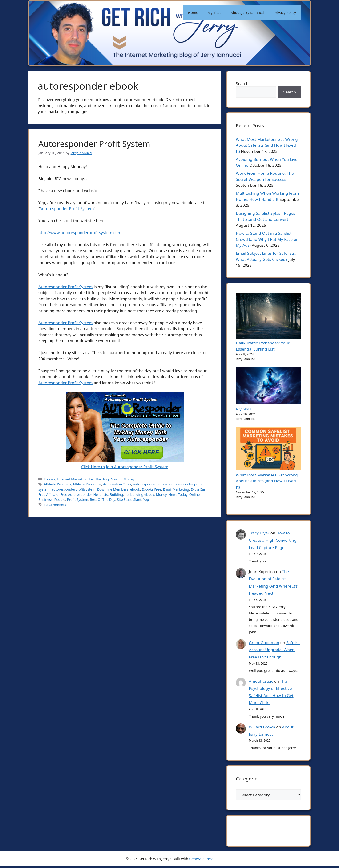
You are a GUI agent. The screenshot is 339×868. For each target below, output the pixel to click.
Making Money (122, 479)
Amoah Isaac (261, 682)
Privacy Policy (285, 12)
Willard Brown (262, 728)
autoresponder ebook (150, 484)
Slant (137, 499)
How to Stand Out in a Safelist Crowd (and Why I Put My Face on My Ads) (267, 240)
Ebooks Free (151, 489)
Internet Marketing (72, 479)
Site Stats (124, 499)
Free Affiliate (48, 495)
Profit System (77, 499)
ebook (135, 489)
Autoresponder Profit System (94, 144)
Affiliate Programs (87, 484)
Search (242, 84)
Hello (98, 495)
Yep (146, 499)
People (60, 499)
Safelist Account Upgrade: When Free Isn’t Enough (274, 650)
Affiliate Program (57, 484)
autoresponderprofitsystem (73, 489)
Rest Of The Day (103, 499)
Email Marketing (176, 489)
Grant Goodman (264, 643)
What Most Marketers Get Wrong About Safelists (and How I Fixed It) (267, 146)
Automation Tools (117, 484)
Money (161, 495)
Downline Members (113, 489)
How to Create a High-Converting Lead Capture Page (273, 541)
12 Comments (55, 505)
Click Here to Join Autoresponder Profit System (125, 464)
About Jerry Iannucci (248, 12)
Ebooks (50, 479)
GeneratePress (201, 861)
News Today (178, 495)
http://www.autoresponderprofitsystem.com (80, 232)
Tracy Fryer (259, 534)
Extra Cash (199, 489)
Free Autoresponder (76, 495)
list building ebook (139, 495)
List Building (99, 479)
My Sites (214, 12)
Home (193, 12)
